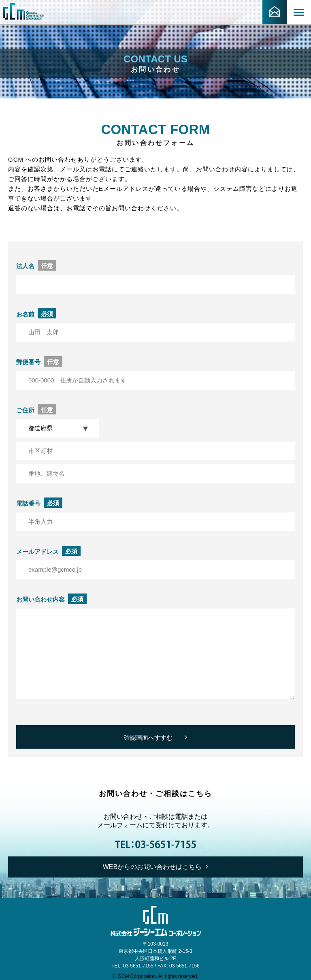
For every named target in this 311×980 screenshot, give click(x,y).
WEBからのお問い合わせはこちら (155, 867)
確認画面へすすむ (155, 737)
